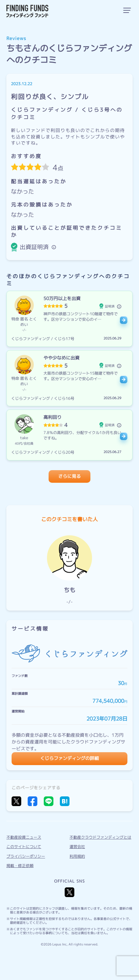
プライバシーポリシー (26, 856)
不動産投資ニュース (24, 837)
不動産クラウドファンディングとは (100, 837)
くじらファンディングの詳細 (69, 758)
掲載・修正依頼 (20, 866)
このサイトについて (24, 847)
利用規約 (77, 856)
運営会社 (77, 847)
